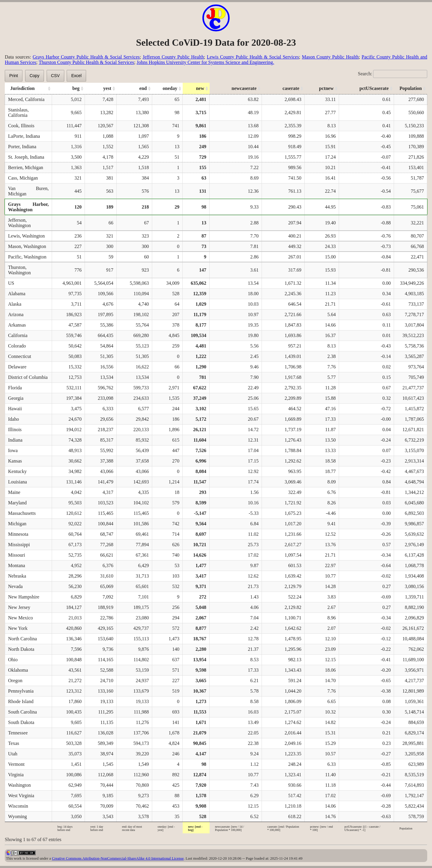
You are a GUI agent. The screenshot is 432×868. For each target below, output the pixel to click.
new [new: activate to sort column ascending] (200, 88)
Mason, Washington (27, 246)
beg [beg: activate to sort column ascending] (76, 88)
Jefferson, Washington (19, 223)
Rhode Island (21, 701)
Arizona (16, 314)
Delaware (17, 367)
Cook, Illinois (21, 126)
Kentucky (17, 471)
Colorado (17, 346)
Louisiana (17, 482)
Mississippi (19, 545)
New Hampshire (24, 597)
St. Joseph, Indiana (26, 157)
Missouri (17, 555)
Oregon (15, 681)
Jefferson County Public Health (173, 57)
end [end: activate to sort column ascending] (143, 88)
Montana (17, 565)
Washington (19, 785)
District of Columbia (28, 377)
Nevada (15, 586)
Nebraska (17, 576)
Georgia (16, 398)
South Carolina (22, 712)
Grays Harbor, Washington (28, 207)
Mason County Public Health (330, 57)
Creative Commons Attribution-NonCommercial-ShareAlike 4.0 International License (118, 858)
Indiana (15, 440)
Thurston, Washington (19, 270)
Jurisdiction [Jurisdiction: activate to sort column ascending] (22, 88)
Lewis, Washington (26, 236)
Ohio (13, 660)
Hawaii (15, 409)
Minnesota (18, 534)
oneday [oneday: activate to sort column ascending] (170, 88)
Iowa (13, 450)
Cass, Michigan (23, 178)
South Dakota (21, 722)
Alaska (15, 304)
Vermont (16, 764)
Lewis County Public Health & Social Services (253, 57)
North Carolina (22, 639)
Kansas (15, 461)
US (11, 283)
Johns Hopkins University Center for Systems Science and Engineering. (205, 62)
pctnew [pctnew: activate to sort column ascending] (326, 88)
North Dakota (21, 649)
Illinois (15, 430)
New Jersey (19, 607)
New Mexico (20, 618)
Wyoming (17, 816)
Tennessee (18, 733)
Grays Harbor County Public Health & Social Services (86, 57)
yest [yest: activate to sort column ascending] (107, 88)
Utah (13, 754)
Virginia (16, 775)
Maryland (17, 503)
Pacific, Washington (27, 257)
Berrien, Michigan (26, 167)
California (18, 335)
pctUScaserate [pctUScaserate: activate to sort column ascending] (374, 88)
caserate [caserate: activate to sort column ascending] (291, 88)
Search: (393, 74)
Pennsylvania (21, 691)
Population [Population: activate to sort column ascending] (411, 88)
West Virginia (21, 796)
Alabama (17, 294)
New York (18, 628)
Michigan (17, 524)
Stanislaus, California (18, 112)
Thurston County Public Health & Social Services (86, 62)
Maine (14, 492)
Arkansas (17, 325)
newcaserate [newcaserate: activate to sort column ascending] (244, 88)
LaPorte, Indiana (24, 136)
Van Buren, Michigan (28, 191)
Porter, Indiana (22, 147)
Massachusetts (22, 513)
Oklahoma (18, 670)
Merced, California (26, 99)
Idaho (13, 419)
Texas (14, 743)
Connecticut (20, 356)
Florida (15, 388)
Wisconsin (18, 806)
